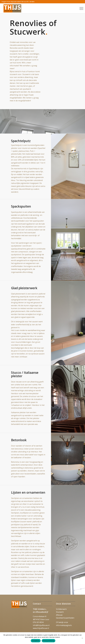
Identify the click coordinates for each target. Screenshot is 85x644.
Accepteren (36, 641)
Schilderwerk (61, 609)
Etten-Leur (45, 619)
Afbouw (59, 615)
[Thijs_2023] (13, 8)
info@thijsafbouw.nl (41, 625)
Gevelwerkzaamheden (65, 618)
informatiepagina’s (64, 625)
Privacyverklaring (49, 641)
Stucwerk (60, 612)
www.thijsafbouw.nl (41, 628)
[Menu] (80, 8)
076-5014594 (38, 622)
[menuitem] (80, 8)
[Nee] (82, 638)
